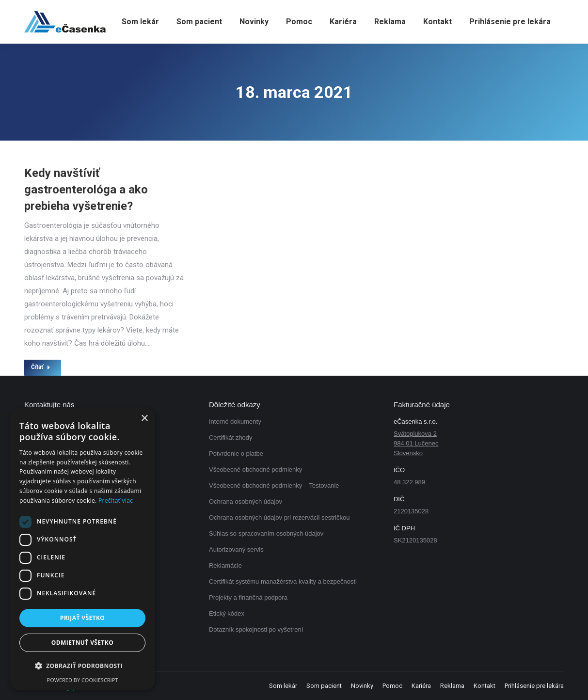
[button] (82, 666)
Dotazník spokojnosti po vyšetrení (256, 629)
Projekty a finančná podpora (248, 597)
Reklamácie (225, 565)
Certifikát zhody (231, 437)
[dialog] (82, 549)
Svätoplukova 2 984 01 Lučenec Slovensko (416, 443)
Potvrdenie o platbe (236, 453)
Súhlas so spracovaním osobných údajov (266, 533)
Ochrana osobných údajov (246, 501)
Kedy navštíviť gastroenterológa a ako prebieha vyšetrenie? (86, 190)
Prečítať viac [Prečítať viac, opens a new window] (116, 501)
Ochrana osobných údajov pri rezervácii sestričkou (279, 517)
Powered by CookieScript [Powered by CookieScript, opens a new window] (83, 680)
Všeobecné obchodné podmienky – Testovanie (274, 485)
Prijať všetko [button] (83, 618)
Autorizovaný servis (236, 549)
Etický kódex (227, 613)
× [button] (144, 419)
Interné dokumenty (235, 422)
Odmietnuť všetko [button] (82, 643)
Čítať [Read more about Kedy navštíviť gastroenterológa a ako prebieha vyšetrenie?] (41, 367)
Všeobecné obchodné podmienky (255, 469)
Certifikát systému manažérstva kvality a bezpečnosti (283, 581)
